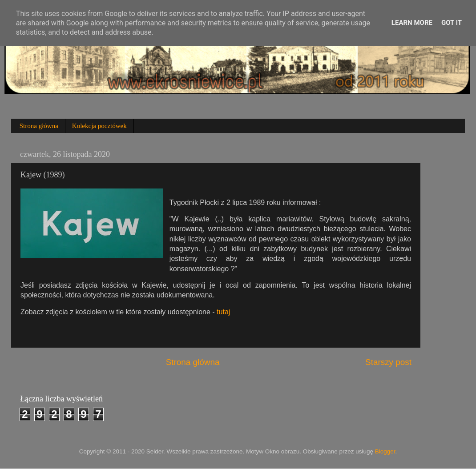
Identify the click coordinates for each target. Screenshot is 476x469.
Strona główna (39, 126)
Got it (452, 23)
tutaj (223, 312)
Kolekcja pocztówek (99, 126)
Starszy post (388, 362)
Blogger (385, 451)
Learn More (412, 23)
